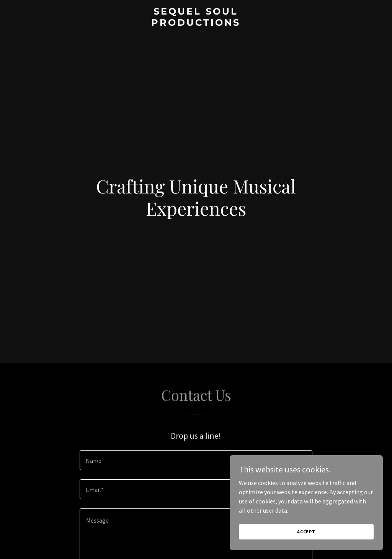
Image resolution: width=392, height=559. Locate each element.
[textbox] (196, 460)
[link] (196, 23)
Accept (306, 532)
